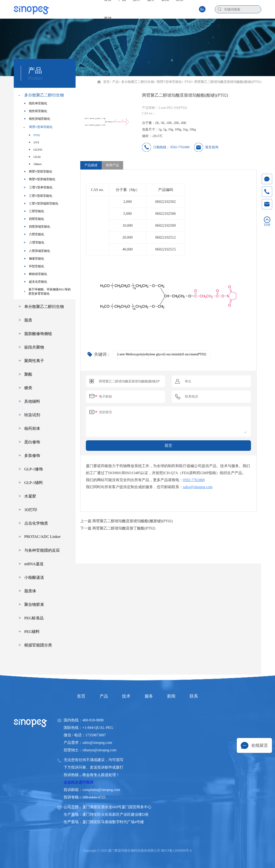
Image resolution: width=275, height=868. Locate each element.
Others (35, 164)
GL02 (35, 157)
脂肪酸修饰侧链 (38, 334)
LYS (34, 142)
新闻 (174, 696)
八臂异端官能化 (37, 251)
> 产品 (114, 82)
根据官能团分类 (38, 645)
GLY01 (36, 150)
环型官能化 (34, 266)
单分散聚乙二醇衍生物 (44, 307)
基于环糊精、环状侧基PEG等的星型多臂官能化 (47, 291)
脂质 (28, 320)
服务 (150, 696)
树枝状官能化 (36, 274)
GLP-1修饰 (34, 469)
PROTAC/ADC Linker (42, 537)
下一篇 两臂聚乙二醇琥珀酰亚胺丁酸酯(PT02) (118, 528)
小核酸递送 (34, 577)
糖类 (28, 388)
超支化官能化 (36, 282)
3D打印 (31, 510)
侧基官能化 (34, 259)
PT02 (35, 135)
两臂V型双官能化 (38, 171)
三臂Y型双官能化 (38, 196)
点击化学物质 (36, 523)
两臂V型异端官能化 (40, 179)
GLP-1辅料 (34, 483)
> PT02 (187, 82)
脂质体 (30, 591)
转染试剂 (32, 415)
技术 (125, 696)
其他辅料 (32, 401)
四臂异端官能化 (37, 227)
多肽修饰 (32, 456)
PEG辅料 (32, 632)
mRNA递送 (34, 564)
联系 (198, 696)
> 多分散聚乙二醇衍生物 (136, 82)
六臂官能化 (34, 234)
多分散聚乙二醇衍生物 (44, 95)
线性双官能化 (36, 111)
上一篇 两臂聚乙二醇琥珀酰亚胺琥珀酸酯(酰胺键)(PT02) (126, 521)
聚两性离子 (34, 361)
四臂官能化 (34, 219)
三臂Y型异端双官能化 (41, 203)
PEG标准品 (34, 618)
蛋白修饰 (32, 442)
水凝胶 (30, 496)
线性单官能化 (36, 103)
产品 (101, 696)
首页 (106, 82)
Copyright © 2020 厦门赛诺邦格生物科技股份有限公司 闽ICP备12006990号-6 (137, 851)
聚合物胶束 (34, 605)
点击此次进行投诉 (79, 782)
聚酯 (28, 374)
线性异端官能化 (37, 119)
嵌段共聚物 (34, 347)
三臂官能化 (34, 211)
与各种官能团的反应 (42, 550)
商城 (108, 18)
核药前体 (32, 429)
